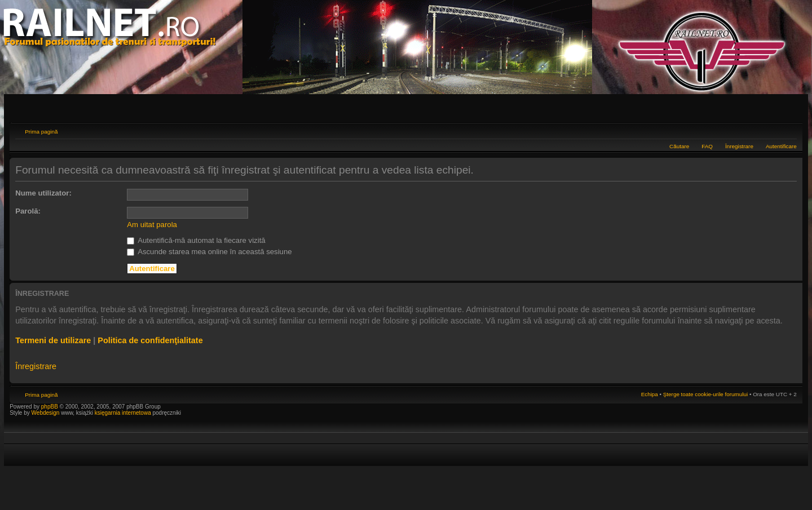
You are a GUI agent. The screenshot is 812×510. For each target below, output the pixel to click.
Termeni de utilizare (53, 340)
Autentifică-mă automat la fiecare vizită (196, 240)
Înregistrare (739, 146)
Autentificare (781, 146)
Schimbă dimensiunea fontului (789, 130)
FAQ (707, 146)
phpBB (50, 407)
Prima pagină (41, 132)
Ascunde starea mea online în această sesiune (209, 252)
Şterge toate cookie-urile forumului (705, 394)
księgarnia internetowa (123, 413)
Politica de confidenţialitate (150, 340)
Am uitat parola (152, 225)
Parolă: (28, 211)
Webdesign (47, 413)
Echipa (650, 394)
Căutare (679, 146)
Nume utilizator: (43, 193)
